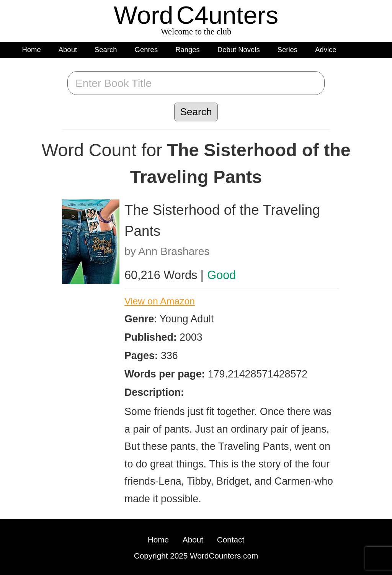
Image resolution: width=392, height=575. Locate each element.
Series (287, 50)
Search (106, 50)
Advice (326, 50)
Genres (146, 50)
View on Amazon (160, 301)
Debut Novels (239, 50)
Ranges (188, 50)
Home (32, 50)
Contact (231, 540)
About (68, 50)
